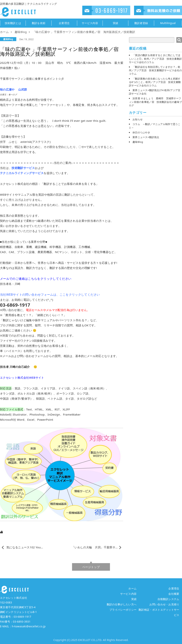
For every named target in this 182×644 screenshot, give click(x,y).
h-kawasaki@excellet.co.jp (29, 626)
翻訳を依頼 (39, 23)
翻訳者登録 (141, 23)
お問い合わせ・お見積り (164, 604)
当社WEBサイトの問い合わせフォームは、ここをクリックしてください (50, 295)
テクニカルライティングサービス (22, 173)
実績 (116, 23)
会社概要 (174, 594)
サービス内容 (90, 23)
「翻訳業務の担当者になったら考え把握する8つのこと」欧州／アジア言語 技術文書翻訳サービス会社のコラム (155, 82)
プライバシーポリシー (123, 610)
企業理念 (64, 23)
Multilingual (168, 23)
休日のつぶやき (141, 132)
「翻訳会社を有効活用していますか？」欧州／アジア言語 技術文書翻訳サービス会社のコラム (155, 70)
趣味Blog (8, 39)
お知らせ (138, 119)
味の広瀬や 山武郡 (13, 89)
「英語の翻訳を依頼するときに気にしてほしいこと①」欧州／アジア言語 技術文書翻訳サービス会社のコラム (155, 59)
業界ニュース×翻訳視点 (146, 137)
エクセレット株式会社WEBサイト (22, 377)
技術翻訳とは (13, 23)
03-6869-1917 (22, 617)
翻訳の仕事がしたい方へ (122, 604)
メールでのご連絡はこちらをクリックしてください (36, 279)
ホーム (132, 588)
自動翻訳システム (168, 599)
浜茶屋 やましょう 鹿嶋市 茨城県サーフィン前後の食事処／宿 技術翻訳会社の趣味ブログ (155, 102)
